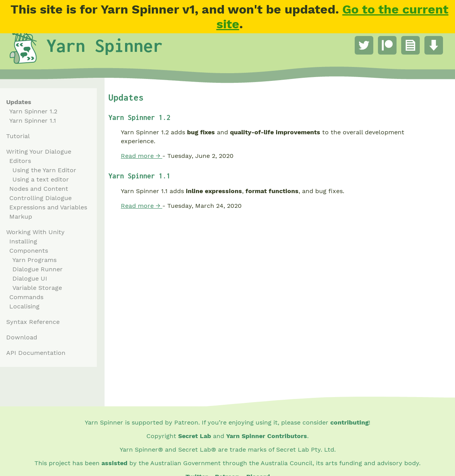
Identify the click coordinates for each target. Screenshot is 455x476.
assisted (114, 463)
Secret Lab (195, 436)
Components (29, 251)
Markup (21, 217)
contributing (349, 422)
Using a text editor (41, 179)
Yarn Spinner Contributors (267, 436)
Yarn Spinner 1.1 (33, 121)
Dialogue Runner (38, 269)
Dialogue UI (30, 278)
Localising (24, 306)
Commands (26, 297)
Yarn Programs (34, 260)
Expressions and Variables (48, 207)
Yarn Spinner (105, 45)
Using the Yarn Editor (44, 170)
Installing (23, 241)
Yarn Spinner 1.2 (33, 111)
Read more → (142, 156)
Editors (20, 161)
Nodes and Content (39, 189)
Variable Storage (37, 288)
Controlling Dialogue (40, 198)
